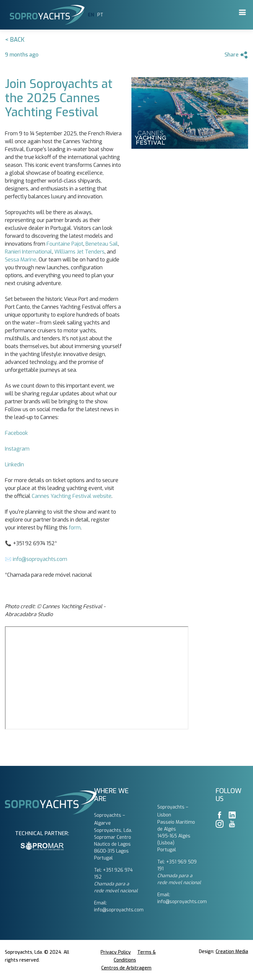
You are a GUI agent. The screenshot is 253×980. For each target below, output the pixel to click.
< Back (15, 40)
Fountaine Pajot (65, 244)
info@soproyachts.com (40, 559)
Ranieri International (29, 252)
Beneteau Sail (102, 244)
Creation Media (232, 952)
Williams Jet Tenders (79, 252)
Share (236, 55)
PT (100, 15)
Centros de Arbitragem (126, 968)
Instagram (17, 449)
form (75, 528)
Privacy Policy (116, 952)
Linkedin (14, 465)
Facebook (16, 433)
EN (91, 15)
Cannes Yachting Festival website (72, 496)
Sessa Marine (21, 260)
